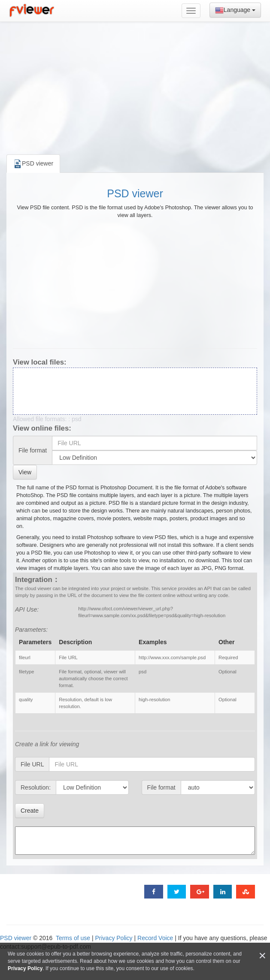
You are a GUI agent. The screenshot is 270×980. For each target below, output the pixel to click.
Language (235, 10)
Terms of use (73, 938)
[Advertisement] (135, 86)
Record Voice (155, 938)
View (25, 472)
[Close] (262, 956)
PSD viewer (135, 193)
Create (30, 811)
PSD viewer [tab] (33, 164)
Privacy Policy (114, 938)
